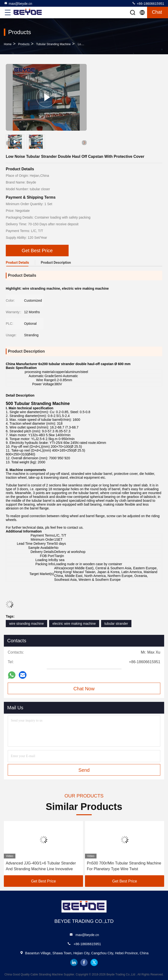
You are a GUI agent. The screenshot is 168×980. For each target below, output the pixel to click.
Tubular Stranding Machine (53, 44)
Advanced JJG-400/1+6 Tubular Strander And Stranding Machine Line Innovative (41, 866)
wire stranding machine (26, 624)
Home (8, 44)
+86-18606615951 (148, 3)
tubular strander (116, 624)
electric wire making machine (74, 624)
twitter (94, 962)
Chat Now (84, 689)
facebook (84, 962)
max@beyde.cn (18, 3)
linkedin (74, 962)
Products (24, 44)
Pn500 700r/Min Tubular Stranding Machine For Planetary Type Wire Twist (124, 866)
